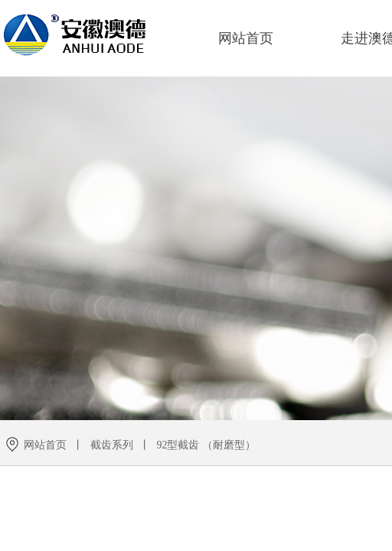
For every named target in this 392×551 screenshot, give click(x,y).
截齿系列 (112, 445)
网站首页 (246, 38)
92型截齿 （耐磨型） (206, 445)
